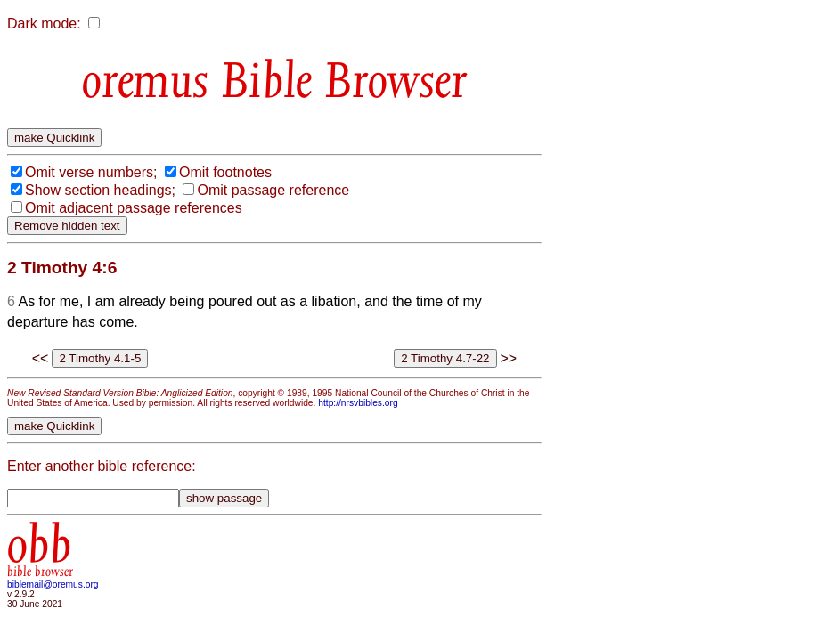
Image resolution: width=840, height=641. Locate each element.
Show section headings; (100, 190)
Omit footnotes (225, 172)
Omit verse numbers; (91, 172)
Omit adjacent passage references (134, 208)
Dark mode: (44, 24)
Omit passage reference (273, 190)
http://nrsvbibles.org (358, 403)
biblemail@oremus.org (53, 584)
